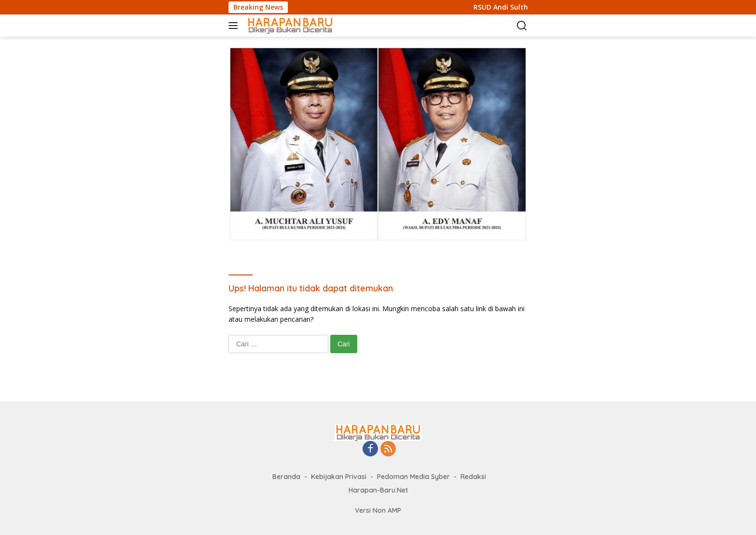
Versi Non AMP (378, 510)
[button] (235, 26)
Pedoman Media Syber (413, 477)
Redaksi (473, 477)
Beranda (286, 477)
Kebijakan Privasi (339, 477)
